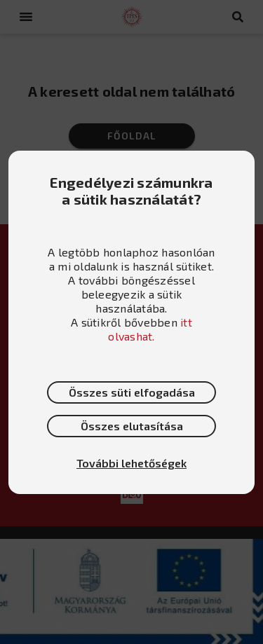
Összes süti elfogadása (132, 392)
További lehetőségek (131, 463)
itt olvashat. (150, 329)
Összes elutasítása (132, 426)
